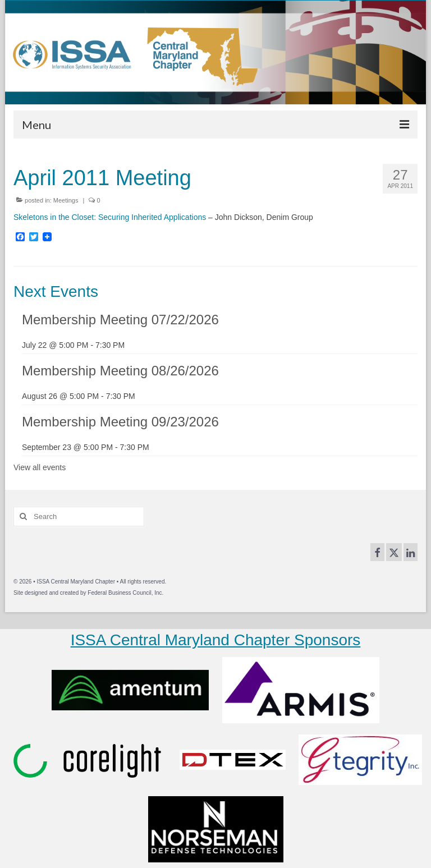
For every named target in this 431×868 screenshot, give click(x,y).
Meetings (66, 200)
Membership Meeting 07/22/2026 (120, 320)
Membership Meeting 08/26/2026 (120, 371)
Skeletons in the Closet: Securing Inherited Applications (110, 217)
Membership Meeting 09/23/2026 (120, 422)
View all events (40, 467)
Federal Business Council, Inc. (125, 593)
